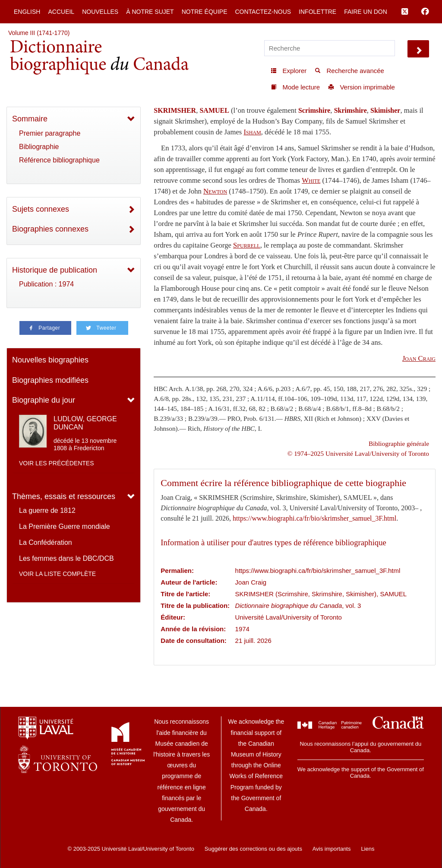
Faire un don (366, 12)
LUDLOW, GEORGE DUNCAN (85, 423)
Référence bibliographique (59, 160)
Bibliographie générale (399, 444)
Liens (368, 849)
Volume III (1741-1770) (39, 33)
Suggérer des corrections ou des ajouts (253, 849)
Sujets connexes (41, 209)
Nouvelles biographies (50, 360)
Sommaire (30, 119)
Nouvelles (100, 12)
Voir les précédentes (57, 463)
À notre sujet (150, 12)
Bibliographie (39, 147)
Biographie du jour (44, 400)
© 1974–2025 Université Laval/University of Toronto (358, 453)
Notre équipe (205, 12)
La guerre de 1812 (47, 510)
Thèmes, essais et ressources (64, 496)
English (27, 12)
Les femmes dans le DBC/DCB (66, 558)
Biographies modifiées (50, 380)
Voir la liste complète (57, 574)
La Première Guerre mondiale (65, 526)
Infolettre (317, 12)
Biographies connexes (50, 229)
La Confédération (46, 542)
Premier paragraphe (50, 133)
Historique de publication (55, 270)
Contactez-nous (263, 12)
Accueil (61, 12)
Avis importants (332, 849)
